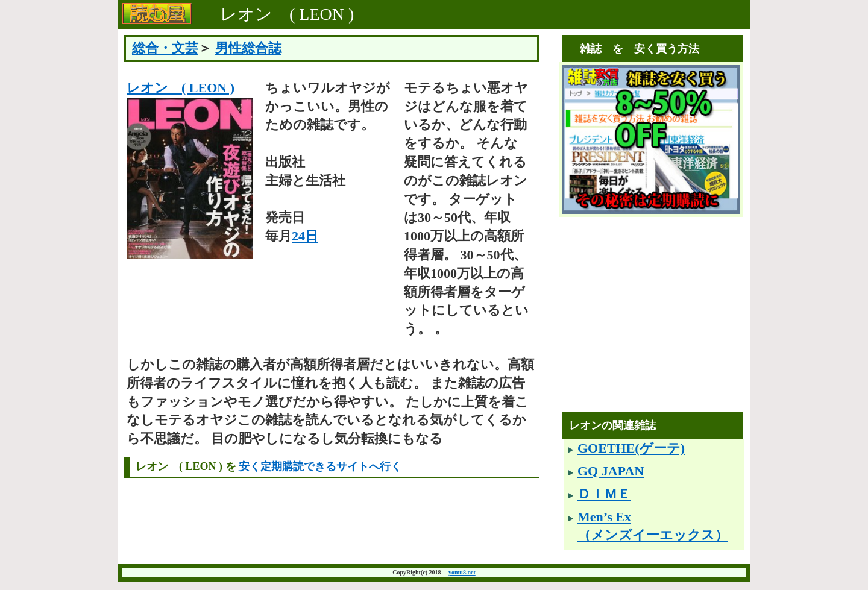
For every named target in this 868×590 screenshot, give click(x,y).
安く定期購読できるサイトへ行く (320, 466)
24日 (305, 236)
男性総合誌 (248, 48)
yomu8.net (462, 572)
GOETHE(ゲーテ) (631, 448)
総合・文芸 (165, 48)
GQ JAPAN (611, 471)
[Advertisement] (654, 328)
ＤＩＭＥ (604, 494)
